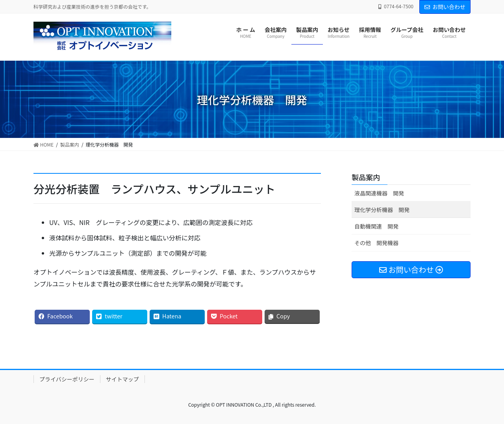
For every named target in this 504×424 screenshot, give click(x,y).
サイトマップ (122, 379)
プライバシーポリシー (67, 379)
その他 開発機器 (376, 243)
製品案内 (366, 177)
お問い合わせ (445, 7)
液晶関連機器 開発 (379, 193)
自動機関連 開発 (376, 226)
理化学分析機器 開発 (382, 210)
